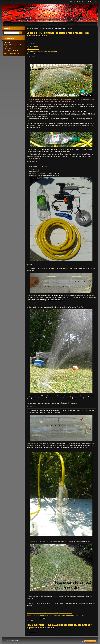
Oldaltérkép (81, 2)
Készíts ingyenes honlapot (77, 641)
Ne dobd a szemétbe (32, 46)
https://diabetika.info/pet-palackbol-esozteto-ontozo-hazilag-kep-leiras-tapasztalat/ (49, 613)
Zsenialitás (43, 616)
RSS (88, 2)
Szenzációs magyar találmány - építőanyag (42, 51)
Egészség (77, 616)
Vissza (29, 621)
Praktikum (36, 616)
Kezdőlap (29, 28)
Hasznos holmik (31, 57)
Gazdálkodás (70, 616)
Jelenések (56, 616)
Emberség (84, 616)
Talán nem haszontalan (33, 49)
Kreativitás (50, 616)
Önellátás (63, 616)
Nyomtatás (94, 2)
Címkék (29, 616)
